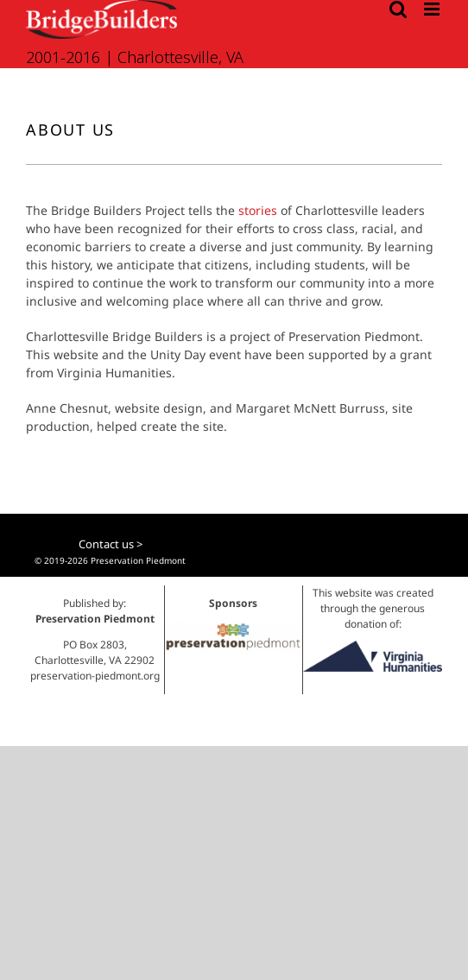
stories (258, 210)
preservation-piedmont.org (95, 676)
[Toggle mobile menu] (433, 9)
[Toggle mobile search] (398, 9)
